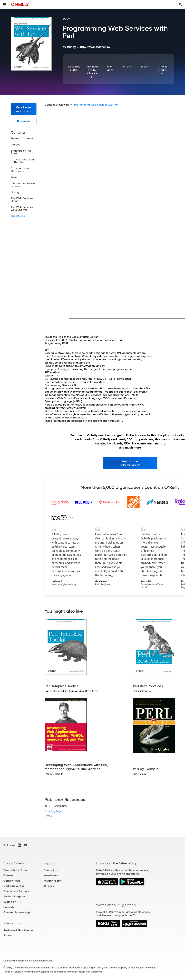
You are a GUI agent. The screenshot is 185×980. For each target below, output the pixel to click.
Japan (7, 935)
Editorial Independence (53, 972)
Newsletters (51, 875)
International (13, 923)
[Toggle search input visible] (181, 4)
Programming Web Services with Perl (96, 105)
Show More (18, 216)
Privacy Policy (52, 881)
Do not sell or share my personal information (28, 961)
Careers (8, 875)
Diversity (9, 907)
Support (50, 863)
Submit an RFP (12, 902)
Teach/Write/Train (15, 870)
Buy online (24, 121)
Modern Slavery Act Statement (85, 972)
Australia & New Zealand (19, 930)
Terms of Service (12, 972)
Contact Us (50, 870)
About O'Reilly (14, 863)
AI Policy (49, 886)
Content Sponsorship (17, 912)
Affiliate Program (14, 896)
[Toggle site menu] (4, 4)
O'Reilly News (12, 881)
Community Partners (16, 891)
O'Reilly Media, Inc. (163, 70)
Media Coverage (14, 886)
